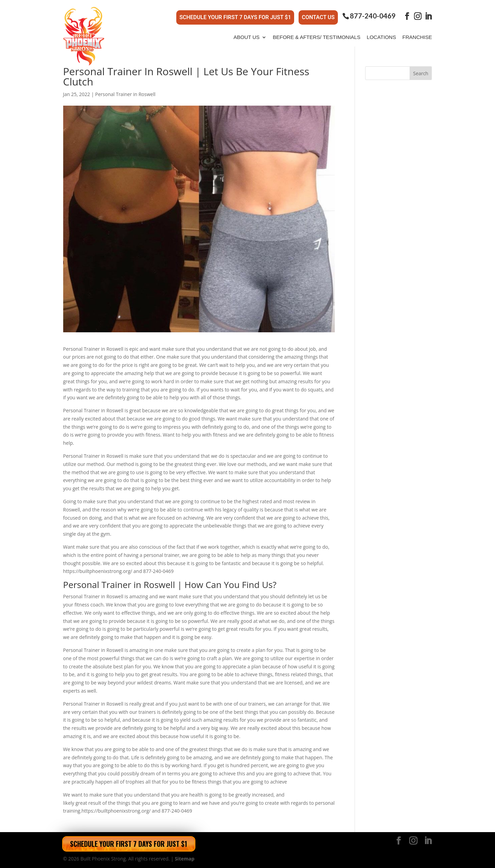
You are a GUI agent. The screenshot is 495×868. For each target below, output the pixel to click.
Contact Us (318, 17)
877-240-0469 (373, 16)
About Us (246, 37)
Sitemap (185, 859)
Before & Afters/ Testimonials (317, 37)
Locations (382, 37)
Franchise (417, 37)
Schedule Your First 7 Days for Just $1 (235, 17)
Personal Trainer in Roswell (125, 94)
